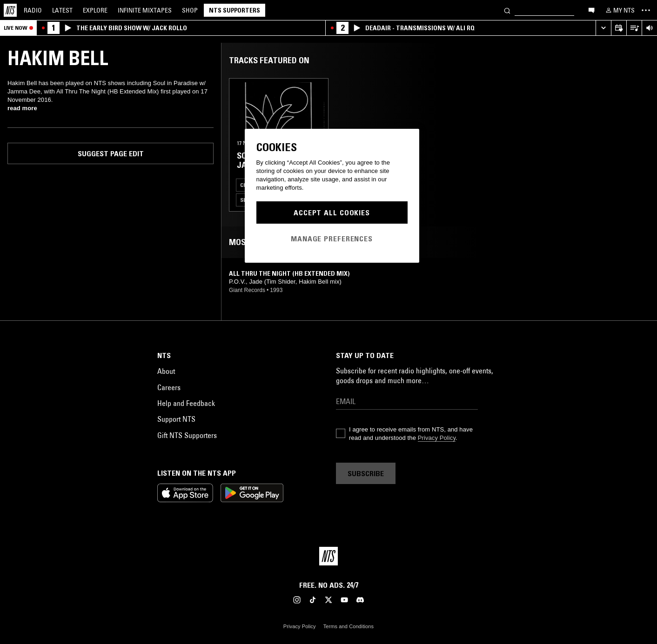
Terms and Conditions (349, 626)
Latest (62, 10)
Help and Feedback (186, 403)
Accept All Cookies (332, 212)
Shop (190, 10)
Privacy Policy (437, 438)
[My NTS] (619, 10)
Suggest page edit (111, 153)
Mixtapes (145, 10)
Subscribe (366, 473)
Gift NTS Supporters (187, 435)
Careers (169, 387)
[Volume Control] (649, 28)
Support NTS (176, 419)
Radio (33, 10)
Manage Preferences (332, 239)
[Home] (10, 10)
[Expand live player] (603, 28)
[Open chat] (591, 10)
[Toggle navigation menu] (646, 10)
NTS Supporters (235, 10)
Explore (95, 10)
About (166, 371)
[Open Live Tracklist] (634, 28)
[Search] (507, 10)
